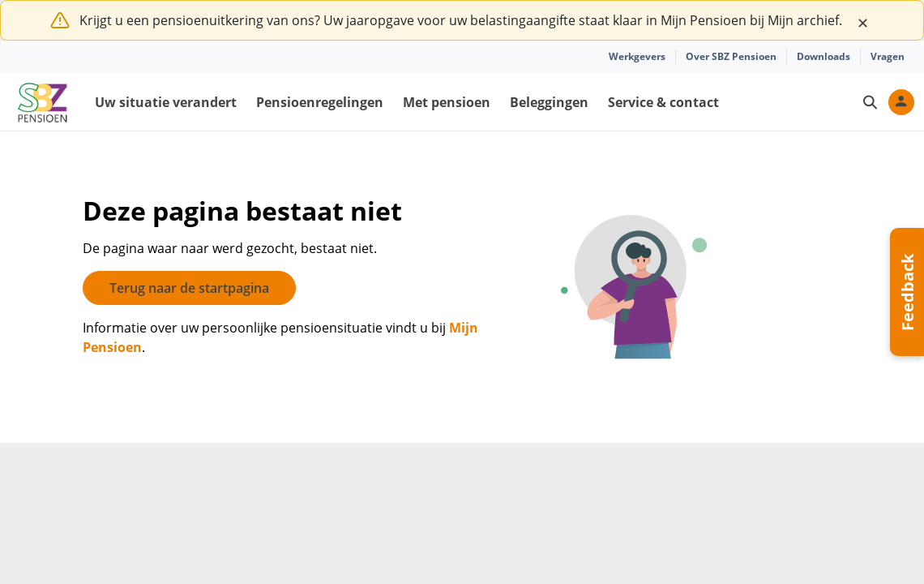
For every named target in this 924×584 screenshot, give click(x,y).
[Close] (862, 20)
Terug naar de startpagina (189, 288)
